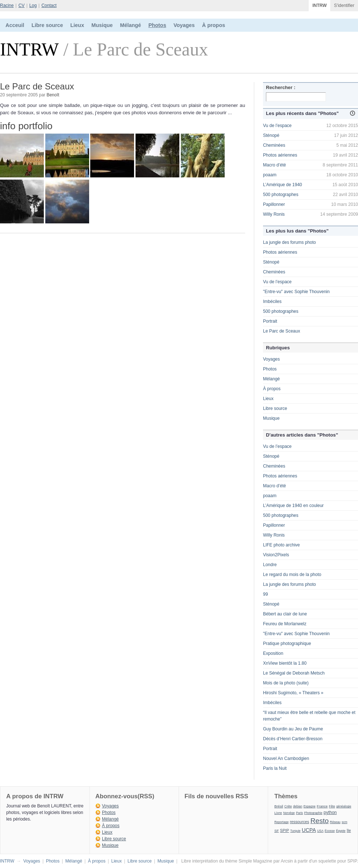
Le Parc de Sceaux (281, 331)
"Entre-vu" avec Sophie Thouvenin (296, 292)
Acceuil (15, 25)
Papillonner (274, 204)
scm (344, 822)
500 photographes (281, 195)
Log (33, 5)
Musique (102, 25)
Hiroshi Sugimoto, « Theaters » (293, 693)
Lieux (77, 25)
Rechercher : (281, 87)
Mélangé (131, 25)
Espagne (310, 806)
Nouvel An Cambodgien (286, 758)
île (349, 830)
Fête (332, 806)
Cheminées (274, 145)
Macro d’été (275, 165)
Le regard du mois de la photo (292, 575)
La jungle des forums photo (290, 242)
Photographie (313, 813)
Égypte (341, 831)
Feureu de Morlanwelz (285, 624)
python (330, 813)
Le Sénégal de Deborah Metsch (294, 673)
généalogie (344, 806)
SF (277, 831)
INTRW (319, 5)
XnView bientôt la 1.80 (285, 663)
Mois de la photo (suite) (286, 683)
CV (21, 5)
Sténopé (271, 135)
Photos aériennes (280, 155)
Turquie (296, 831)
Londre (270, 565)
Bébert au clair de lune (285, 614)
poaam (270, 175)
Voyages (184, 25)
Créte (288, 806)
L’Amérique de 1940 (283, 185)
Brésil (279, 806)
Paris (299, 813)
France (322, 806)
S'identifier (344, 5)
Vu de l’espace (277, 126)
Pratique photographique (287, 644)
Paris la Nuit (275, 768)
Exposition (273, 653)
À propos (214, 25)
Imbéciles (272, 302)
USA (320, 831)
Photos (157, 25)
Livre (278, 813)
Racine (7, 5)
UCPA (309, 830)
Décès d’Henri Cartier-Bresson (293, 739)
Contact (49, 5)
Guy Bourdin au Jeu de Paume (293, 729)
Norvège (289, 813)
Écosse (330, 831)
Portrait (270, 321)
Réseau (335, 822)
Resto (320, 821)
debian (298, 806)
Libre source (47, 25)
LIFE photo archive (281, 545)
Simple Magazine (255, 861)
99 (265, 594)
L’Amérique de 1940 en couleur (293, 506)
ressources (299, 822)
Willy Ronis (274, 214)
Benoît (53, 95)
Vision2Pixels (276, 555)
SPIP (285, 830)
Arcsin (287, 861)
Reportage (281, 822)
